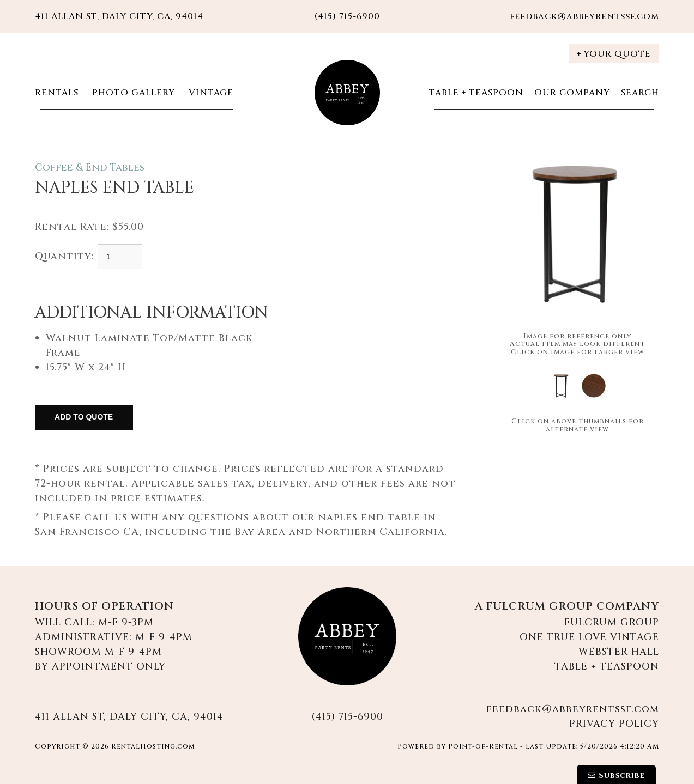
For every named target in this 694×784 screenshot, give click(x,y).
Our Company (572, 93)
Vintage (210, 93)
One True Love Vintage (589, 637)
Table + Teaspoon (476, 93)
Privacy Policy (614, 724)
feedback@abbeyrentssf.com (584, 16)
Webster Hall (619, 652)
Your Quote (614, 54)
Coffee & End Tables (90, 168)
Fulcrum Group (612, 622)
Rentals (57, 93)
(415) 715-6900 (347, 717)
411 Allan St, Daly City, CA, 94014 (119, 16)
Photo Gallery (132, 93)
